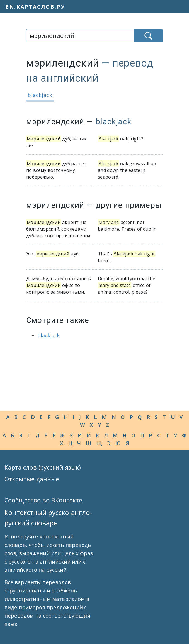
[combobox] (80, 36)
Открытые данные (32, 479)
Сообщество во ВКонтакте (43, 500)
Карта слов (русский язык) (43, 467)
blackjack (40, 95)
